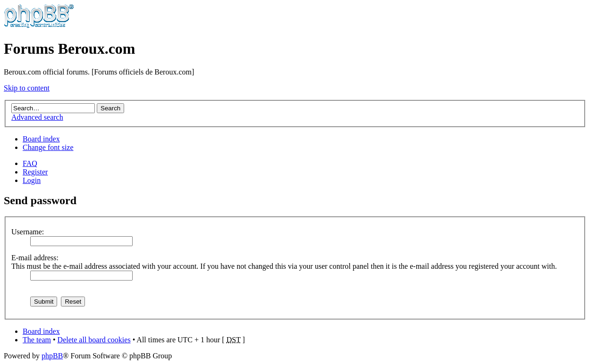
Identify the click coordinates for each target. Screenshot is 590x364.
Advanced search (37, 117)
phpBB (52, 356)
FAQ (30, 163)
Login (32, 180)
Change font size (48, 147)
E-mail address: (35, 258)
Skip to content (27, 88)
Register (35, 172)
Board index (41, 139)
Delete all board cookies (94, 340)
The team (37, 340)
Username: (28, 232)
